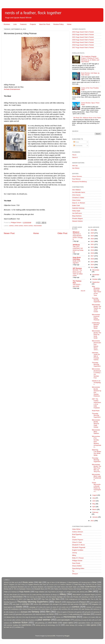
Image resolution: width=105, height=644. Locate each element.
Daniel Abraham (38, 587)
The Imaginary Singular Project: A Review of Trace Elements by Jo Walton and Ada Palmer (90, 59)
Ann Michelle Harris (79, 192)
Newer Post (9, 233)
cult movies (74, 609)
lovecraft (33, 617)
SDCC (21, 599)
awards (65, 604)
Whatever (76, 232)
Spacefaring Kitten (78, 568)
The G (74, 155)
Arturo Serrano (77, 176)
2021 (92, 244)
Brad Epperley (77, 534)
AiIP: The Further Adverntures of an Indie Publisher (96, 403)
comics (11, 226)
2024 (92, 236)
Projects (33, 24)
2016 (92, 259)
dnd (18, 612)
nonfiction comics (20, 620)
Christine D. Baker (78, 198)
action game (94, 602)
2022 (92, 241)
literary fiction (11, 617)
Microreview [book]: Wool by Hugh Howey (96, 423)
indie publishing (74, 614)
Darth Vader (73, 587)
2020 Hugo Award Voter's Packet (83, 40)
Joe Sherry (76, 168)
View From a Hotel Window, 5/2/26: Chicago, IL (78, 237)
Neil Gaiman (31, 597)
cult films (64, 609)
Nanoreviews (18, 597)
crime (36, 609)
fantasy (35, 612)
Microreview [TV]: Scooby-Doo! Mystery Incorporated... (97, 442)
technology (51, 625)
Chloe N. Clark (77, 542)
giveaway (96, 612)
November (96, 275)
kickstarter (98, 614)
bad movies (74, 604)
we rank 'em (8, 627)
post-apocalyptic (64, 620)
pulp (85, 620)
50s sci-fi (15, 582)
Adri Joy (75, 166)
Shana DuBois (77, 566)
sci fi (97, 620)
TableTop (84, 599)
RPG (100, 597)
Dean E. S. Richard (79, 203)
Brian (74, 537)
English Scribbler (78, 550)
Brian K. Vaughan (9, 585)
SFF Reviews (77, 268)
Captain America (33, 585)
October (95, 279)
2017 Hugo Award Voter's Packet (83, 48)
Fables (56, 589)
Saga (28, 599)
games (79, 612)
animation (26, 604)
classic (48, 607)
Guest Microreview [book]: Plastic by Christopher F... (96, 487)
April (94, 507)
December (96, 270)
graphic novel (8, 614)
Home (69, 24)
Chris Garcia (76, 195)
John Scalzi (13, 595)
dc (5, 612)
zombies (18, 627)
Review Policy (58, 24)
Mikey (74, 555)
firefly (58, 612)
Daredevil (50, 587)
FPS (49, 589)
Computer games (53, 585)
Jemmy (75, 553)
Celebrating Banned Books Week (96, 325)
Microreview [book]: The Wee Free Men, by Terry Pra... (96, 468)
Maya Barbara (77, 216)
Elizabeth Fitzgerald (79, 547)
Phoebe (76, 597)
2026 (92, 230)
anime (36, 604)
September (96, 282)
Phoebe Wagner (77, 218)
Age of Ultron (51, 582)
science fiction (20, 622)
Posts (76, 142)
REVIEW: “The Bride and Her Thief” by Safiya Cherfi (78, 273)
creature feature (27, 609)
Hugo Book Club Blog (77, 258)
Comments (78, 146)
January (95, 517)
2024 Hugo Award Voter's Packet (83, 32)
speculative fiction (84, 623)
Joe (90, 591)
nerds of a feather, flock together (33, 13)
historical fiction (41, 614)
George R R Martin (83, 589)
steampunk (98, 623)
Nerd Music (42, 597)
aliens (6, 604)
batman (85, 604)
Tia (73, 571)
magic (41, 617)
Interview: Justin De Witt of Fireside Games (96, 356)
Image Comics (72, 592)
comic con (65, 607)
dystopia (24, 612)
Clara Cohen (76, 200)
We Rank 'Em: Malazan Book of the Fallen (87, 118)
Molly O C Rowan (78, 558)
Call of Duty (21, 585)
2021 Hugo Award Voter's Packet (83, 37)
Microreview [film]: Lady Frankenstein (97, 477)
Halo (94, 589)
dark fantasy (86, 609)
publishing (77, 620)
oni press (31, 620)
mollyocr (85, 617)
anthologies (45, 604)
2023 (92, 239)
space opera (68, 623)
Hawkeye (14, 592)
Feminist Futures (67, 589)
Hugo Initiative (40, 592)
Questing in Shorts (88, 597)
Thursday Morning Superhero (96, 300)
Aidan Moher (76, 529)
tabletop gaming (40, 625)
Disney (6, 589)
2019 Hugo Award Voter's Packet (83, 42)
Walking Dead (71, 602)
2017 (92, 256)
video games (91, 625)
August (95, 495)
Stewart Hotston (77, 221)
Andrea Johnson (78, 532)
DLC (29, 587)
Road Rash (96, 411)
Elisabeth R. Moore (78, 545)
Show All (83, 291)
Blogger (67, 636)
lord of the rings (24, 617)
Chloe (44, 585)
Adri (40, 582)
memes (58, 617)
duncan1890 (51, 636)
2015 (92, 262)
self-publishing (40, 623)
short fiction (53, 623)
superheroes (26, 625)
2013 (92, 267)
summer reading (12, 625)
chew (41, 607)
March (95, 509)
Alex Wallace (76, 190)
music (93, 617)
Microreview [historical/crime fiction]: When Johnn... (97, 345)
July (94, 498)
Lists (15, 24)
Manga (55, 595)
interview (87, 614)
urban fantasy (70, 625)
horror (51, 614)
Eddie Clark (76, 205)
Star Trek (45, 599)
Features (23, 24)
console (89, 607)
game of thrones (68, 612)
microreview (38, 226)
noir (11, 620)
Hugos (61, 592)
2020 (92, 247)
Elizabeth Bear (39, 589)
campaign (32, 607)
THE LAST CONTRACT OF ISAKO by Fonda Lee (78, 249)
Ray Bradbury (11, 599)
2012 (92, 521)
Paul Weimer (76, 179)
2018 (92, 253)
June (94, 501)
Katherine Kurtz (25, 595)
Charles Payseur (78, 540)
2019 (92, 250)
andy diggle (16, 604)
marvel (49, 617)
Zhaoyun (75, 574)
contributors (15, 609)
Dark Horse (61, 587)
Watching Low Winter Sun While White (97, 452)
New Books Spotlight (56, 597)
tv (59, 625)
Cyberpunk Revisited (17, 587)
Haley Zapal (76, 211)
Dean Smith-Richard (88, 587)
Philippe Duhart (77, 561)
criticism (55, 609)
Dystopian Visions (25, 589)
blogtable (95, 604)
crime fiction (45, 609)
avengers (56, 604)
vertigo (80, 625)
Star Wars (56, 599)
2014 (92, 265)
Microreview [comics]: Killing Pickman (96, 317)
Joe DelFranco (77, 213)
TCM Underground (71, 599)
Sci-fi (36, 599)
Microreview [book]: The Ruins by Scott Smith (96, 334)
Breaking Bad (86, 582)
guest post (29, 614)
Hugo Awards (24, 592)
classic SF (56, 607)
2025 (92, 233)
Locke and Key (37, 595)
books (19, 607)
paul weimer (44, 620)
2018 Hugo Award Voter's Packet (83, 45)
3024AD (6, 582)
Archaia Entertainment (12, 89)
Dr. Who (14, 589)
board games (8, 607)
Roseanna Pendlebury (80, 182)
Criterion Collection (66, 585)
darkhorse (96, 609)
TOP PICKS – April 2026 (77, 285)
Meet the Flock (45, 24)
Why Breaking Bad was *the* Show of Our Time (96, 291)
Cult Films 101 (90, 585)
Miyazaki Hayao (90, 595)
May (94, 504)
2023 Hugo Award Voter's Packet (83, 35)
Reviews (7, 24)
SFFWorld (76, 245)
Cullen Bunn (78, 585)
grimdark (19, 614)
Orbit (68, 597)
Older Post (62, 233)
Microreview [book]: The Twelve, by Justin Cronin (96, 308)
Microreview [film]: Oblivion (96, 432)
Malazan (48, 595)
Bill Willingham (62, 582)
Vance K (75, 157)
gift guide (88, 612)
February (95, 512)
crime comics (19, 226)
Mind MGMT (77, 595)
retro (90, 620)
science (6, 623)
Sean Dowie (76, 563)
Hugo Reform (52, 592)
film (48, 612)
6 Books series (27, 582)
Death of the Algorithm (77, 262)
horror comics (28, 226)
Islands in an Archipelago (96, 383)
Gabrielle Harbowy (78, 208)
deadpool (12, 612)
